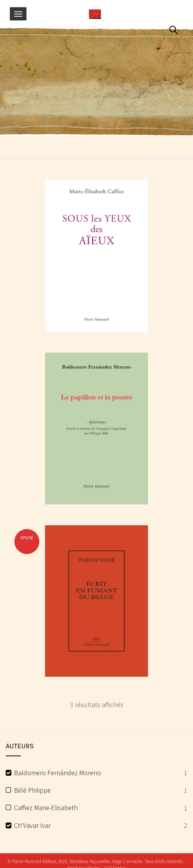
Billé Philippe (32, 790)
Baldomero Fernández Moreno (58, 773)
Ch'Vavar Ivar (32, 825)
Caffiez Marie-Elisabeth (46, 808)
